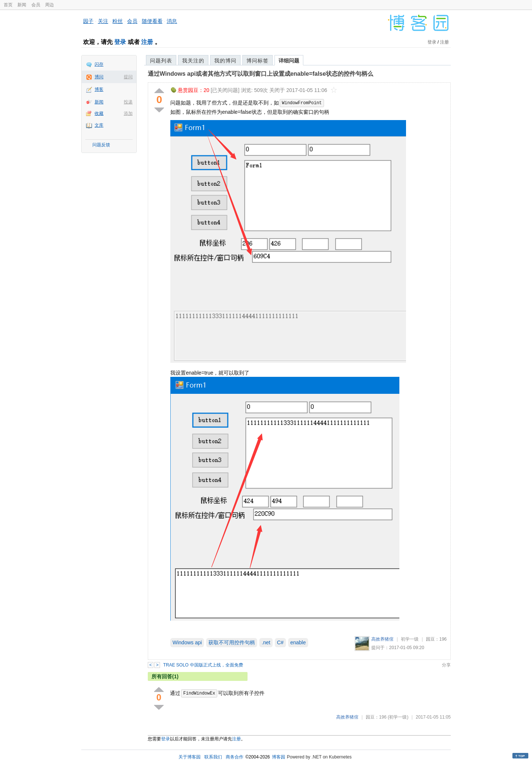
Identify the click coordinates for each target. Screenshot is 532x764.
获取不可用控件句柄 (232, 642)
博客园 (279, 757)
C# (280, 642)
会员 (36, 5)
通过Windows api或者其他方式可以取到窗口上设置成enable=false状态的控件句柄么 (260, 74)
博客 (99, 89)
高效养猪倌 (382, 639)
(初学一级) (398, 717)
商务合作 (235, 757)
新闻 (22, 5)
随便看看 (152, 21)
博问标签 (258, 61)
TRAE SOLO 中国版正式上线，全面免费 (203, 665)
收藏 (99, 113)
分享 (446, 665)
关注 (103, 21)
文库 (99, 125)
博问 (99, 77)
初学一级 (410, 639)
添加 (128, 113)
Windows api (187, 642)
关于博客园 (190, 757)
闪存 (99, 64)
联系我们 (213, 757)
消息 (172, 21)
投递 (128, 102)
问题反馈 (101, 145)
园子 (88, 21)
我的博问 (225, 61)
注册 (147, 42)
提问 (128, 77)
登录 (120, 42)
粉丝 (117, 21)
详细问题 (289, 61)
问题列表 (161, 61)
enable (298, 642)
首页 (8, 5)
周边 (50, 5)
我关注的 (193, 61)
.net (266, 642)
